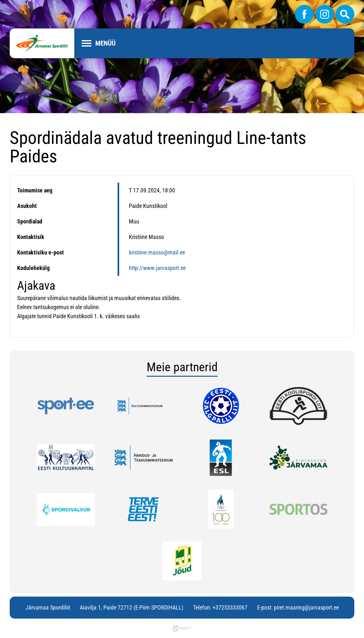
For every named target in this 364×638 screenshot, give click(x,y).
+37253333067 (230, 607)
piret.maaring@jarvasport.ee (306, 607)
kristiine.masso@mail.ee (157, 252)
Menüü (105, 43)
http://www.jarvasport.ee (157, 268)
